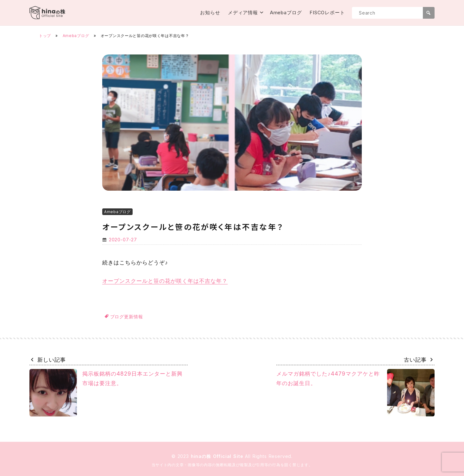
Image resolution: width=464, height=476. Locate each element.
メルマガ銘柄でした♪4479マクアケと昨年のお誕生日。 (355, 393)
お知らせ (210, 13)
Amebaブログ (286, 13)
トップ (45, 36)
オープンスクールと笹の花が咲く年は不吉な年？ (165, 281)
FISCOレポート (327, 13)
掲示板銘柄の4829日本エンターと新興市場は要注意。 (106, 393)
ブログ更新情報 (127, 317)
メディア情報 (243, 13)
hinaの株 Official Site (218, 456)
